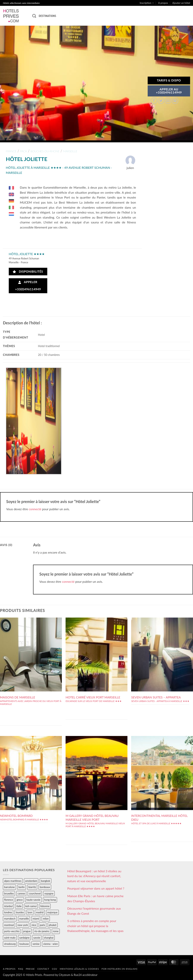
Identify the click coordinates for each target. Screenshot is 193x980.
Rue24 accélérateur (86, 975)
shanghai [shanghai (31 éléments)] (49, 938)
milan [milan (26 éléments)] (46, 919)
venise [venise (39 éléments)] (36, 944)
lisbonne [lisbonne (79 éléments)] (45, 906)
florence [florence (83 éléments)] (9, 900)
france (11, 151)
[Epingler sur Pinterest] (175, 101)
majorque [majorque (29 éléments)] (52, 912)
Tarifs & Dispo (169, 80)
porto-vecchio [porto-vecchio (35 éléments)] (12, 931)
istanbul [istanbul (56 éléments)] (8, 906)
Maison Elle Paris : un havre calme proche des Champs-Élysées (95, 898)
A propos (163, 3)
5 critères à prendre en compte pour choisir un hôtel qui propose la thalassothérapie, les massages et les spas (95, 926)
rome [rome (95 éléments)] (56, 931)
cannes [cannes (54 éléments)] (21, 893)
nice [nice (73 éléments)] (34, 925)
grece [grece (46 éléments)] (20, 900)
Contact (43, 969)
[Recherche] (34, 16)
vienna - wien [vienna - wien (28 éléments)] (50, 944)
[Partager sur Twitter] (161, 101)
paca (23, 151)
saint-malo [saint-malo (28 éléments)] (10, 938)
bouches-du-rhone (45, 151)
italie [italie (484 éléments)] (19, 906)
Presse (30, 969)
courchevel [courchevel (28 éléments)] (35, 893)
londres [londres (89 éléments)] (8, 912)
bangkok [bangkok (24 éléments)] (45, 881)
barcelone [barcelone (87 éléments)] (9, 887)
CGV (55, 969)
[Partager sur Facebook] (154, 101)
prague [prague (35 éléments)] (27, 931)
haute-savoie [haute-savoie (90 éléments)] (33, 900)
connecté (35, 509)
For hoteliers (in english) (119, 969)
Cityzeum (64, 975)
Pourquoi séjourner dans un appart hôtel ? (96, 888)
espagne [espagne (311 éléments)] (49, 893)
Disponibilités (28, 272)
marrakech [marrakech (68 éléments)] (10, 919)
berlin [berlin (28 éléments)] (22, 887)
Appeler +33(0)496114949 (28, 286)
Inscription (147, 3)
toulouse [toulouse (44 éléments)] (24, 944)
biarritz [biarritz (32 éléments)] (32, 887)
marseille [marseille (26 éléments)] (24, 919)
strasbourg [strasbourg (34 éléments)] (10, 944)
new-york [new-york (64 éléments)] (23, 925)
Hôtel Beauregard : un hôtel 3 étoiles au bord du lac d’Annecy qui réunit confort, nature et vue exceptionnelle (94, 876)
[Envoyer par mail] (168, 101)
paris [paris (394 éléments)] (43, 925)
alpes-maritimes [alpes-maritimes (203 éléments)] (13, 881)
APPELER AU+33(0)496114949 (169, 91)
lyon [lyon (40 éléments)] (30, 912)
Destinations (47, 16)
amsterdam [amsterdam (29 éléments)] (31, 881)
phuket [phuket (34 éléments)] (53, 925)
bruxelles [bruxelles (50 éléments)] (9, 893)
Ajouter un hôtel (181, 3)
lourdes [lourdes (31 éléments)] (20, 912)
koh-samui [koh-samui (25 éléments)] (31, 906)
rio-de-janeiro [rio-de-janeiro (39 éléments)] (42, 931)
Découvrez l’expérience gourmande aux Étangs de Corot (94, 911)
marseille (70, 151)
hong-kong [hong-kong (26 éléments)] (50, 900)
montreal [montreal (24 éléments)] (9, 925)
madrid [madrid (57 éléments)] (40, 912)
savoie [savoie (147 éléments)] (37, 938)
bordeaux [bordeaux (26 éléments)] (45, 887)
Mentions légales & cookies (79, 969)
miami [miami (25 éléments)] (36, 919)
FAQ (21, 969)
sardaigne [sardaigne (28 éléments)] (24, 938)
